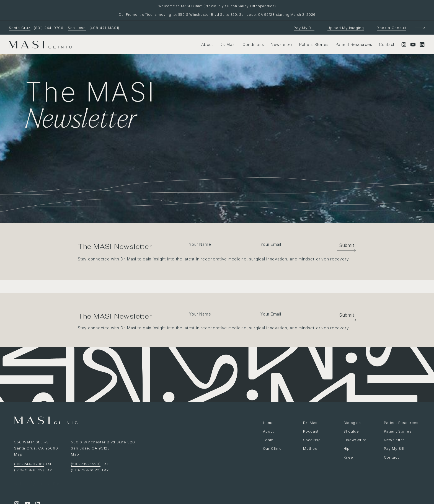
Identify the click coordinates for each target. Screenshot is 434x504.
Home (268, 423)
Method (310, 448)
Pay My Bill (304, 28)
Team (268, 440)
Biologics (352, 423)
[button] (344, 245)
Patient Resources (354, 44)
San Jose (77, 28)
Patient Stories (314, 44)
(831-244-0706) (29, 464)
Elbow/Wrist (355, 440)
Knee (348, 457)
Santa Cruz (20, 28)
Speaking (312, 440)
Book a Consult (392, 28)
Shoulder (352, 431)
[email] (293, 244)
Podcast (311, 431)
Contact (387, 44)
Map (18, 454)
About (207, 44)
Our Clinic (273, 448)
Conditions (253, 44)
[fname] (221, 244)
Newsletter (282, 44)
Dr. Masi (228, 44)
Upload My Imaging (346, 28)
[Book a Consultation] (420, 28)
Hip (347, 448)
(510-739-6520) (86, 464)
